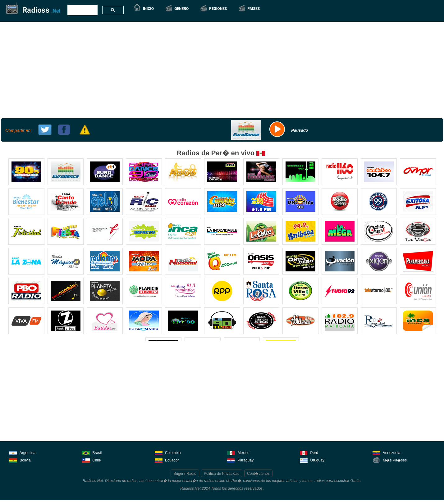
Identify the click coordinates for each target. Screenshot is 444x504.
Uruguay (312, 460)
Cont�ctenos (258, 474)
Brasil (92, 452)
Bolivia (20, 460)
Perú (309, 452)
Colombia (168, 452)
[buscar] (82, 10)
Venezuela (386, 452)
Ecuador (167, 460)
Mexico (238, 452)
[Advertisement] (221, 69)
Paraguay (240, 460)
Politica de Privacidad (222, 474)
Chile (92, 460)
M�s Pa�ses (390, 460)
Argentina (22, 452)
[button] (177, 9)
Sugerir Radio (185, 474)
